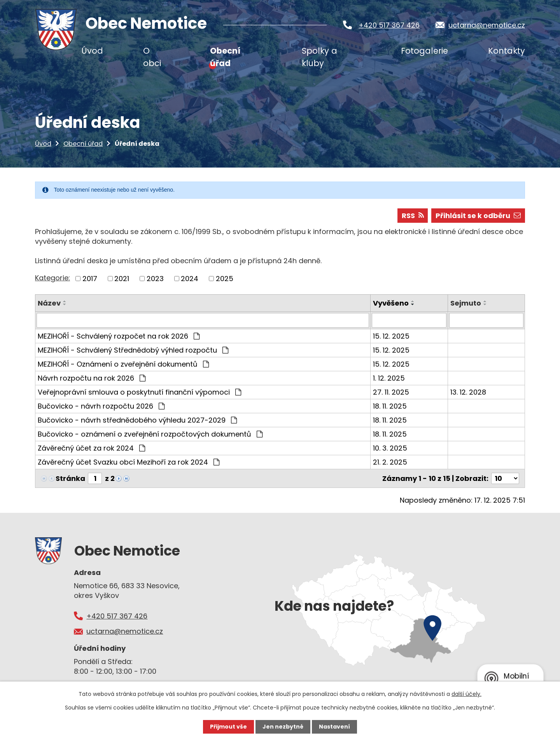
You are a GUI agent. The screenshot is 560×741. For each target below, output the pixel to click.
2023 (155, 279)
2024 (190, 279)
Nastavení (334, 727)
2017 (90, 279)
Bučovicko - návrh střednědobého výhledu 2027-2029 (137, 420)
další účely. (466, 694)
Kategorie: (52, 278)
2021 (122, 279)
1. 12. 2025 (389, 378)
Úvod (43, 144)
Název (49, 303)
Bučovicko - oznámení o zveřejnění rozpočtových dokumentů (150, 434)
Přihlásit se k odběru (478, 216)
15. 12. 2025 (391, 336)
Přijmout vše (228, 727)
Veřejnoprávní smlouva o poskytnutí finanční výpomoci (139, 392)
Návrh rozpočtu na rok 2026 (92, 378)
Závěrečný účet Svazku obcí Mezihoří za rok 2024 (129, 462)
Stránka (70, 478)
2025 (225, 279)
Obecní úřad (83, 144)
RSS (413, 216)
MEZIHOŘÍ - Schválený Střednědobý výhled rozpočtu (133, 350)
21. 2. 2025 (390, 462)
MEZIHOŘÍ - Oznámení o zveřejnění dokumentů (123, 364)
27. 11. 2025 (391, 392)
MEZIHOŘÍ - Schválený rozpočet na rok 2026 (119, 336)
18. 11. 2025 (390, 406)
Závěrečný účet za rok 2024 (91, 448)
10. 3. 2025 (390, 448)
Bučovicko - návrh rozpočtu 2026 (101, 406)
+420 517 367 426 (389, 25)
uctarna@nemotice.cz (487, 25)
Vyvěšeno (391, 303)
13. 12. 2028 (468, 392)
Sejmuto (466, 303)
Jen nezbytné (283, 727)
